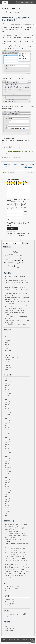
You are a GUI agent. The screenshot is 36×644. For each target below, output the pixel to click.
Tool (6, 365)
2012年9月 (8, 441)
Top (34, 642)
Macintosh (15, 158)
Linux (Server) (9, 352)
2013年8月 (8, 420)
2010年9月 (8, 475)
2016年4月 (8, 388)
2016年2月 (8, 391)
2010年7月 (8, 479)
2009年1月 (8, 511)
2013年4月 (8, 427)
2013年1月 (8, 433)
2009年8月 (8, 498)
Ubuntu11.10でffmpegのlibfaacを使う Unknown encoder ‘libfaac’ (27, 166)
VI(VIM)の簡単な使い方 (11, 534)
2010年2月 (8, 486)
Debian (6, 158)
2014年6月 (8, 407)
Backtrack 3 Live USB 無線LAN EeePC (16, 562)
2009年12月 (8, 490)
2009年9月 (8, 496)
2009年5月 (8, 504)
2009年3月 (8, 507)
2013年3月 (8, 429)
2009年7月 (8, 500)
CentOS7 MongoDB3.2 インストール (14, 288)
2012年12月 (8, 435)
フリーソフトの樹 (10, 603)
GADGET (7, 342)
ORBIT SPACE (11, 8)
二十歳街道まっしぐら (11, 605)
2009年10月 (8, 494)
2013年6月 (8, 424)
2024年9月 (8, 380)
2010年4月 (8, 483)
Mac (13, 160)
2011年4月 (8, 462)
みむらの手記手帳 (10, 601)
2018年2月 (8, 382)
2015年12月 (8, 393)
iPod (6, 348)
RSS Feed (17, 242)
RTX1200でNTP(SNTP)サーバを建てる (15, 290)
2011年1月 (8, 467)
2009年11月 (8, 492)
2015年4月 (8, 399)
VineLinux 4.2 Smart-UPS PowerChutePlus (16, 545)
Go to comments (16, 25)
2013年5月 (8, 426)
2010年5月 (8, 481)
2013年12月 (8, 412)
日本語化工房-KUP (10, 607)
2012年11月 (8, 437)
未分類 (7, 371)
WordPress (8, 369)
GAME (7, 344)
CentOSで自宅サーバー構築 (12, 588)
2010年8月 (8, 477)
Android (7, 335)
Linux (10, 158)
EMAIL (26, 217)
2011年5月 (8, 460)
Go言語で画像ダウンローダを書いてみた (16, 326)
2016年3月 (8, 389)
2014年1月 (8, 410)
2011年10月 (8, 454)
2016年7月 (8, 386)
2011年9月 (8, 456)
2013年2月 (8, 431)
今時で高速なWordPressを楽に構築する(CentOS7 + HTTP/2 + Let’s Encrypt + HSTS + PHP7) (17, 284)
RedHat (7, 363)
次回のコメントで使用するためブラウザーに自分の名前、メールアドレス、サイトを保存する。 (18, 226)
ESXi (6, 340)
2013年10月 (8, 416)
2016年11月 (8, 384)
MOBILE (7, 356)
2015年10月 (8, 395)
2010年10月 (8, 473)
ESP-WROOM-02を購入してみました (15, 311)
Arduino (7, 337)
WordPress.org (9, 632)
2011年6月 (8, 458)
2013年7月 (8, 422)
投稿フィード (8, 629)
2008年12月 (8, 513)
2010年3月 (8, 485)
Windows (7, 367)
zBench (29, 641)
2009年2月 (8, 509)
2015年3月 (8, 401)
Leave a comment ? (9, 172)
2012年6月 (8, 443)
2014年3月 (8, 408)
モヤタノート (8, 592)
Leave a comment (27, 25)
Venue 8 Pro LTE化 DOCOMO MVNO (15, 312)
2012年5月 (8, 445)
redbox (11, 539)
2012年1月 (8, 450)
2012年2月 (8, 448)
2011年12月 (8, 452)
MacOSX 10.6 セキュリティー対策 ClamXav (16, 577)
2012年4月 (8, 447)
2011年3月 (8, 464)
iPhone (7, 346)
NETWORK (8, 358)
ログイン (7, 627)
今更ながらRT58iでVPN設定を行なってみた (16, 541)
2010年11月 (8, 471)
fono (18, 532)
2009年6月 (8, 502)
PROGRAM (8, 361)
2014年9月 (8, 403)
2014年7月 (8, 405)
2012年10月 (8, 439)
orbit (11, 23)
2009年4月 (8, 505)
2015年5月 (8, 397)
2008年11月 (8, 515)
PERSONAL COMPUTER (12, 360)
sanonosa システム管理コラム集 (14, 590)
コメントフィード (10, 630)
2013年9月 (8, 418)
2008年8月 (8, 517)
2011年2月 (8, 466)
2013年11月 (8, 414)
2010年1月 (8, 488)
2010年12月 (8, 469)
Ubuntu (22, 160)
